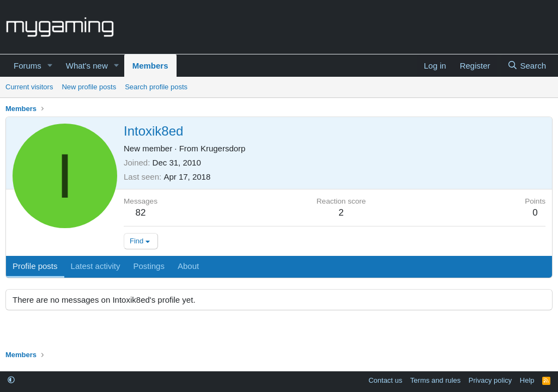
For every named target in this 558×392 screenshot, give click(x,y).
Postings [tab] (149, 266)
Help (527, 380)
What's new (87, 66)
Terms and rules (435, 380)
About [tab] (188, 266)
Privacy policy (490, 380)
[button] (50, 66)
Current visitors (29, 87)
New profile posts (89, 87)
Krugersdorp (223, 148)
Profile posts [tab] (35, 266)
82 (141, 213)
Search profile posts (156, 87)
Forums (28, 66)
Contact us (385, 380)
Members (150, 66)
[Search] (527, 66)
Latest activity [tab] (96, 266)
